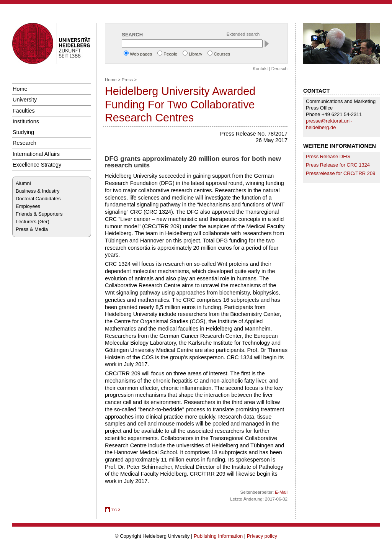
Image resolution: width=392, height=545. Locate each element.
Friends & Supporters (39, 214)
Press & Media (32, 229)
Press (127, 80)
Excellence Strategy (37, 165)
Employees (28, 206)
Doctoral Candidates (38, 199)
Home (20, 89)
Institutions (26, 121)
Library (195, 54)
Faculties (24, 111)
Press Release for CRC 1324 (338, 165)
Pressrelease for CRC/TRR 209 (341, 173)
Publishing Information (218, 536)
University (25, 100)
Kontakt (260, 69)
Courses (222, 54)
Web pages (141, 54)
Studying (23, 132)
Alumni (23, 183)
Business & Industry (38, 191)
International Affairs (36, 154)
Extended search (243, 34)
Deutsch (279, 69)
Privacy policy (262, 536)
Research (24, 143)
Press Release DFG (328, 156)
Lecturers (26, 222)
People (170, 54)
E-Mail (281, 492)
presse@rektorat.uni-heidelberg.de (329, 124)
